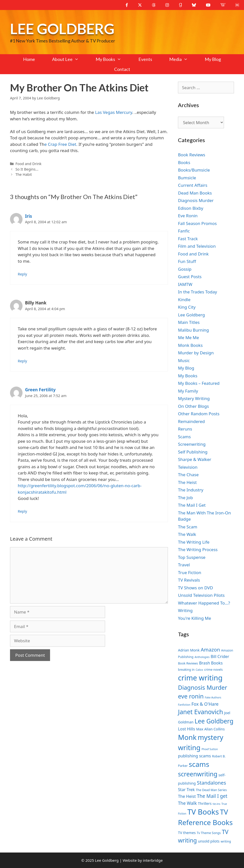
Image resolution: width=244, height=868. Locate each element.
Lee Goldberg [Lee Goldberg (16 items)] (214, 721)
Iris (29, 216)
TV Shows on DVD (195, 588)
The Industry (191, 490)
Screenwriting (192, 444)
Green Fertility (40, 390)
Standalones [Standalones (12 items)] (212, 783)
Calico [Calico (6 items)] (199, 670)
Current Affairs (193, 185)
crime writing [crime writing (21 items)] (200, 678)
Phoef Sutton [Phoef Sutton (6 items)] (210, 749)
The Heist (187, 482)
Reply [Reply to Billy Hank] (22, 361)
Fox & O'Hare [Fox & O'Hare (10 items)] (205, 704)
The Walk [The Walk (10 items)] (187, 803)
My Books (113, 59)
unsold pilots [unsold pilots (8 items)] (209, 841)
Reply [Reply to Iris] (22, 274)
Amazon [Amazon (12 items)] (210, 650)
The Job (185, 498)
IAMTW (185, 284)
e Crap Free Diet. (61, 144)
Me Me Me (188, 337)
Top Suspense (192, 557)
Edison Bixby (191, 208)
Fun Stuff (187, 261)
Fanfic (184, 231)
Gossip (185, 269)
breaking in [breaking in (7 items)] (186, 670)
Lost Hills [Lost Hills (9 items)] (186, 729)
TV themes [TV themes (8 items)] (187, 833)
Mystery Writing (194, 398)
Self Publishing (193, 452)
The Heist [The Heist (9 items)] (187, 796)
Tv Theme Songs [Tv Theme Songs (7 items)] (209, 833)
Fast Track (188, 239)
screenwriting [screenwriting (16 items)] (198, 774)
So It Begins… (27, 169)
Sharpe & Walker (195, 459)
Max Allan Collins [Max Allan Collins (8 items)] (210, 729)
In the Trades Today (197, 292)
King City (187, 307)
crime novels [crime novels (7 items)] (213, 670)
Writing (185, 610)
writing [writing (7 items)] (226, 841)
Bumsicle (187, 178)
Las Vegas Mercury (114, 112)
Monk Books (190, 345)
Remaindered (191, 421)
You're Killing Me (194, 618)
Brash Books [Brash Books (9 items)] (211, 663)
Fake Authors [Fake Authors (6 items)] (213, 697)
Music (184, 360)
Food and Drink (29, 164)
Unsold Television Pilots (201, 595)
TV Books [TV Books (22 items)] (203, 812)
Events (145, 59)
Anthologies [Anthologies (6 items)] (202, 657)
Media (183, 59)
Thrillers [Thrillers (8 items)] (205, 803)
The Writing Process (198, 549)
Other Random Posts (199, 414)
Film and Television (197, 246)
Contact (122, 69)
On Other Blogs (193, 406)
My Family (188, 391)
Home (29, 59)
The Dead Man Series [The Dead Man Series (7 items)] (211, 790)
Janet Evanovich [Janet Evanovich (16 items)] (200, 712)
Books (184, 162)
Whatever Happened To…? (204, 603)
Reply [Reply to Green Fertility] (22, 511)
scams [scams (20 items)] (199, 764)
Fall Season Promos (197, 223)
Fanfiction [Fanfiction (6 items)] (184, 705)
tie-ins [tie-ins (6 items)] (216, 804)
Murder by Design (196, 353)
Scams (184, 437)
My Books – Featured (199, 383)
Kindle (184, 300)
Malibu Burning (193, 330)
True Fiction (190, 572)
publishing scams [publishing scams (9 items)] (194, 756)
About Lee (70, 59)
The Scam (188, 527)
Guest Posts (190, 277)
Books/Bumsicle (194, 170)
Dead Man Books (195, 193)
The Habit (24, 174)
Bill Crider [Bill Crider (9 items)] (220, 656)
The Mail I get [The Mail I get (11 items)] (212, 796)
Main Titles (189, 322)
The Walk (187, 534)
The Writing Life (194, 542)
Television (188, 467)
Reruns (185, 429)
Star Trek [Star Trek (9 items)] (186, 790)
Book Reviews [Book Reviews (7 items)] (188, 663)
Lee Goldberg (62, 29)
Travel (184, 565)
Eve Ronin (188, 216)
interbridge (153, 860)
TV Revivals (189, 580)
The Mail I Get (192, 505)
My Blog (213, 59)
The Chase (188, 475)
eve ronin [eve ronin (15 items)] (191, 696)
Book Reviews (192, 155)
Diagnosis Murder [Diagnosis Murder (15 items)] (203, 687)
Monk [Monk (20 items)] (187, 737)
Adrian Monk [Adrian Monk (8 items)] (189, 650)
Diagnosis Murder (196, 200)
